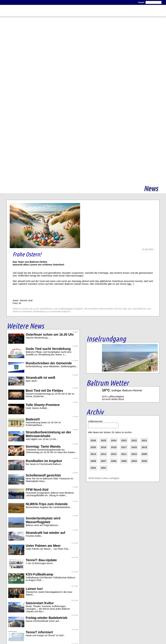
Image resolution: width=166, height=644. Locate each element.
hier (129, 284)
